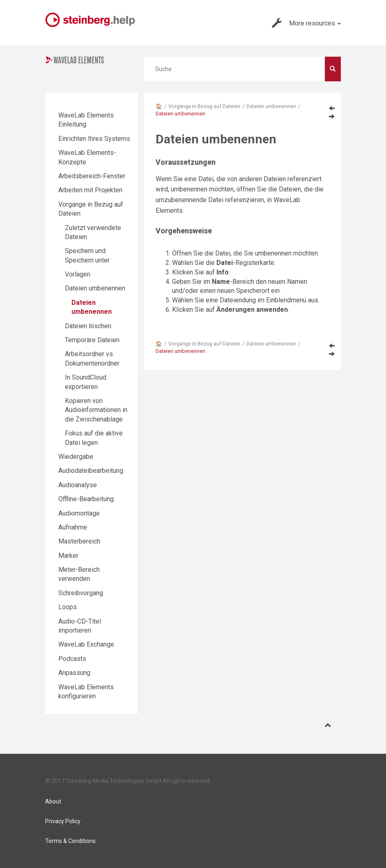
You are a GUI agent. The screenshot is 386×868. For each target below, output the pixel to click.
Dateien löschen (88, 326)
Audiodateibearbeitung (91, 471)
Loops (68, 607)
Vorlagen (78, 274)
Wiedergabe (76, 457)
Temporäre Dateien (92, 340)
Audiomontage (79, 513)
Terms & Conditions (70, 841)
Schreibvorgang (81, 593)
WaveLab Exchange (86, 644)
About (53, 801)
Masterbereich (79, 541)
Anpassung (74, 673)
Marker (68, 556)
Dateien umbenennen (271, 106)
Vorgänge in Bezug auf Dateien (204, 106)
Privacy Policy (63, 821)
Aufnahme (73, 527)
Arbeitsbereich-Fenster (92, 176)
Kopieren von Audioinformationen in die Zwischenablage (96, 410)
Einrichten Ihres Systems (94, 139)
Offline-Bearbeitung (86, 499)
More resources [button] (306, 23)
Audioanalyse (78, 485)
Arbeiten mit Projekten (90, 190)
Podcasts (72, 659)
